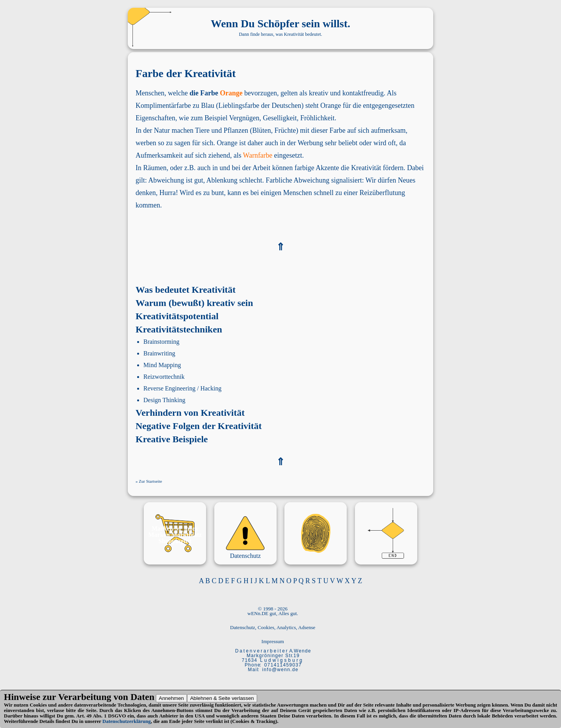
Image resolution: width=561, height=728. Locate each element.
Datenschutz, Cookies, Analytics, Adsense (273, 627)
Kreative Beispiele (172, 439)
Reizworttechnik (164, 377)
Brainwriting (159, 353)
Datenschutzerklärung (127, 721)
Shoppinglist (175, 541)
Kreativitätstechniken (179, 329)
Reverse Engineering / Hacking (182, 388)
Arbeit (261, 168)
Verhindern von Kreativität (190, 413)
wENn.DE (258, 613)
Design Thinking (164, 400)
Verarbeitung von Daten (106, 697)
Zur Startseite (150, 481)
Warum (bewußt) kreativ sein (194, 303)
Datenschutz (245, 556)
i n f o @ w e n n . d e (280, 670)
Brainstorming (161, 342)
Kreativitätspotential (177, 316)
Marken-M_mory (175, 528)
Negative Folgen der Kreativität (199, 426)
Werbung (310, 143)
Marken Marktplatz (175, 535)
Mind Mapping (162, 365)
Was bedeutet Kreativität (186, 290)
